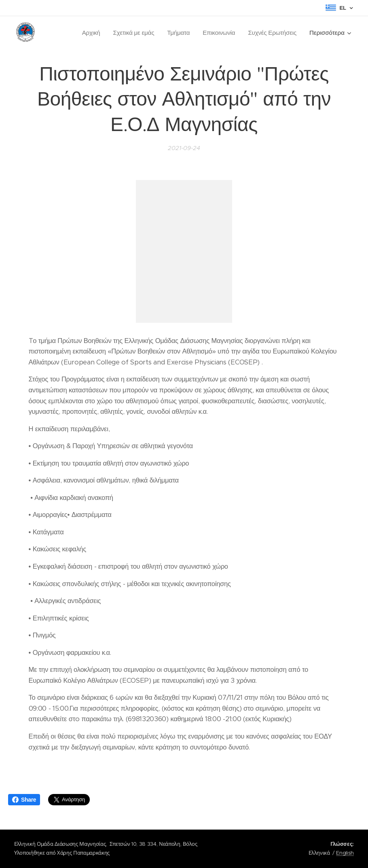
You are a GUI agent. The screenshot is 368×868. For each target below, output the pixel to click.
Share (24, 800)
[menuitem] (89, 33)
